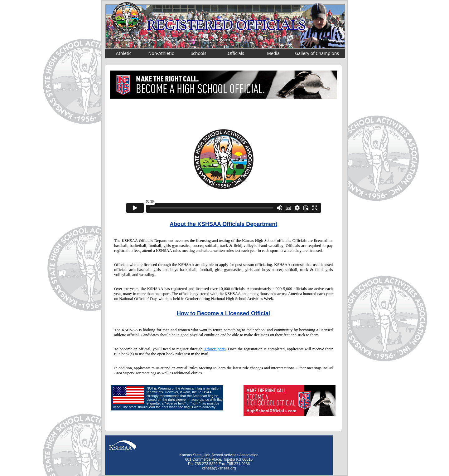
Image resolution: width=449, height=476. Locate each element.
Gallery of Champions (317, 53)
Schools (198, 53)
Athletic (124, 53)
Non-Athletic (161, 53)
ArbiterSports (215, 349)
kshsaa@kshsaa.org (219, 468)
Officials (236, 53)
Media (273, 53)
